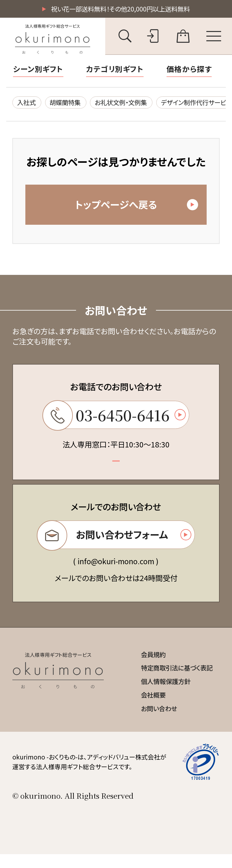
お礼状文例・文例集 (131, 104)
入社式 (28, 104)
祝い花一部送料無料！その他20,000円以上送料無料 (120, 9)
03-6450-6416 (114, 422)
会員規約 (147, 665)
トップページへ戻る (135, 208)
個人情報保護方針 (161, 693)
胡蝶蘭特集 (70, 104)
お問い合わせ (154, 722)
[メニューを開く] (214, 37)
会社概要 (147, 708)
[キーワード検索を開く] (125, 37)
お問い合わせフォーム (114, 544)
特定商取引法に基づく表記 (173, 679)
